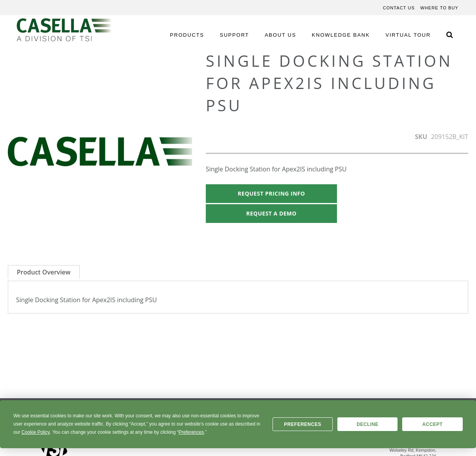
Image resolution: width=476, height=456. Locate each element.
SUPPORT (234, 35)
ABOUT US (281, 35)
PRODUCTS (187, 35)
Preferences (303, 424)
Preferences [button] (191, 432)
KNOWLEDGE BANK (341, 35)
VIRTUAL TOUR (408, 35)
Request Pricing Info (271, 193)
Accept (432, 424)
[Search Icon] (449, 35)
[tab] (44, 272)
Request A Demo (272, 213)
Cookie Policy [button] (36, 432)
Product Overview (44, 272)
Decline (367, 424)
